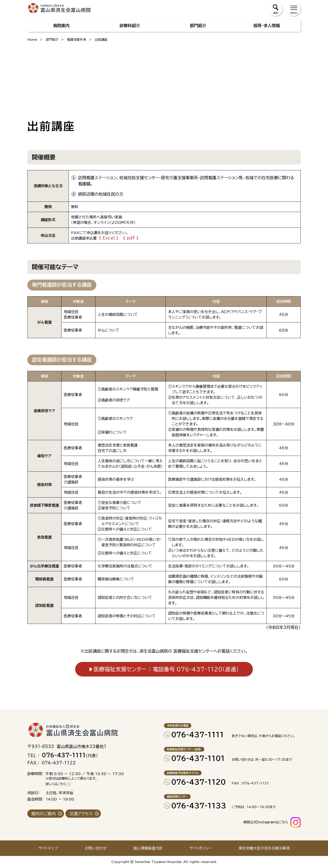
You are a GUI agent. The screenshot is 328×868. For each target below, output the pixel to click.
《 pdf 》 (131, 238)
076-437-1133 (199, 806)
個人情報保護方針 (148, 848)
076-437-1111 (198, 735)
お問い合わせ (96, 848)
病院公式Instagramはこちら (266, 822)
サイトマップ (48, 848)
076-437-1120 (199, 782)
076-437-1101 (198, 758)
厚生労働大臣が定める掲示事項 (264, 848)
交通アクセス (81, 814)
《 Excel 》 (109, 238)
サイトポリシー (201, 848)
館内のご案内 (44, 814)
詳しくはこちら (56, 784)
